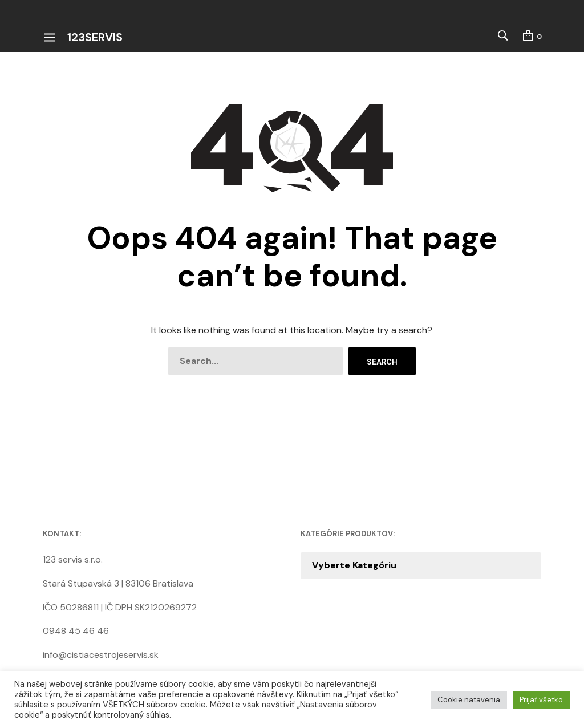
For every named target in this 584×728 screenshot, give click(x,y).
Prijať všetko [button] (541, 700)
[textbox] (421, 565)
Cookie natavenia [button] (469, 700)
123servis (95, 37)
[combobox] (421, 565)
